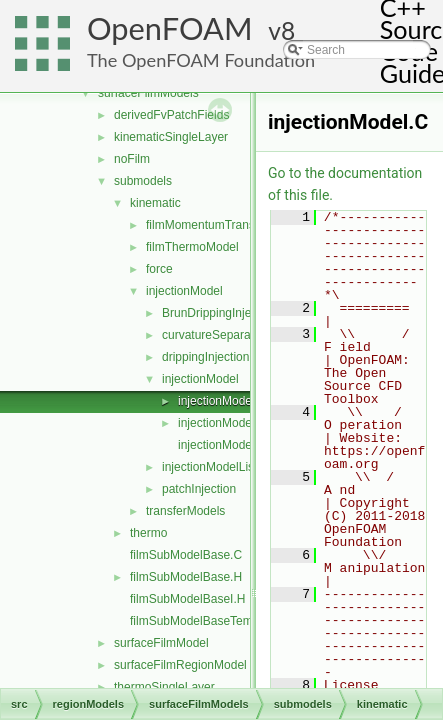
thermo (148, 533)
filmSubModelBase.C (186, 555)
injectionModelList (209, 467)
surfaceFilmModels (148, 93)
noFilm (132, 159)
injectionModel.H (222, 423)
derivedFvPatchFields (171, 115)
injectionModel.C (222, 401)
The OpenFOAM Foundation (201, 60)
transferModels (185, 511)
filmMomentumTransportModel (227, 225)
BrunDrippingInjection (219, 313)
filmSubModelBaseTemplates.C (213, 621)
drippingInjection (205, 357)
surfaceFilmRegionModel (180, 665)
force (159, 269)
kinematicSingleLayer (171, 137)
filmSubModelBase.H (186, 577)
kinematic (155, 203)
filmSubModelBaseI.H (187, 599)
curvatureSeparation (216, 335)
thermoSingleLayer (164, 687)
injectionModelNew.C (234, 445)
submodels (143, 181)
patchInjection (199, 489)
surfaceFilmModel (161, 643)
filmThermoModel (192, 247)
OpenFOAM (170, 28)
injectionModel (184, 291)
